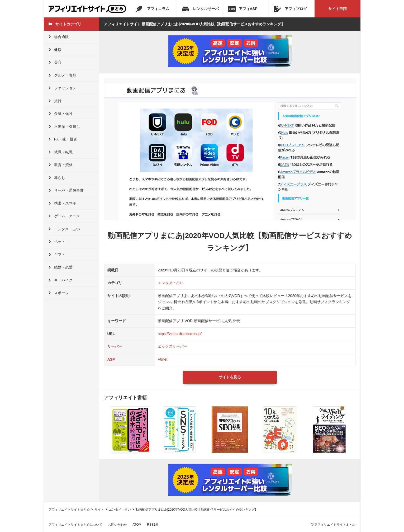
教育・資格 (61, 165)
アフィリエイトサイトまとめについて (75, 525)
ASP (111, 359)
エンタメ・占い (64, 229)
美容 (55, 62)
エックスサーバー (173, 346)
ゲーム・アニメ (64, 216)
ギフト (57, 255)
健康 (55, 50)
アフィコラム (153, 9)
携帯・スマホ (62, 203)
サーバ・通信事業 (66, 190)
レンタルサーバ (200, 9)
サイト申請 (338, 9)
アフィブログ (290, 9)
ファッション (62, 88)
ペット (57, 242)
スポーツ (59, 293)
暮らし (57, 178)
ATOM (137, 525)
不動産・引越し (64, 126)
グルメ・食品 (62, 75)
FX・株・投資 (63, 139)
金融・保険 (61, 114)
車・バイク (61, 280)
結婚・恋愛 (61, 267)
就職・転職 (61, 152)
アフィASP (243, 9)
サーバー (115, 346)
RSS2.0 (152, 525)
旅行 (55, 101)
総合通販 (59, 37)
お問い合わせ (117, 525)
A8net (163, 359)
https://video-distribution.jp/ (180, 334)
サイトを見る (230, 377)
